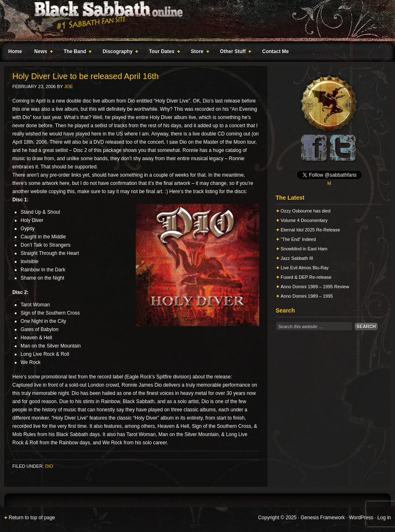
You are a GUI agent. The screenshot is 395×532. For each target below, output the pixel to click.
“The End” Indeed (298, 239)
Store (198, 53)
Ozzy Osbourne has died (306, 211)
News (42, 53)
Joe (69, 86)
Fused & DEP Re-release (306, 277)
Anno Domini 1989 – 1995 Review (315, 287)
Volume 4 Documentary (304, 220)
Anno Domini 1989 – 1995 (307, 296)
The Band (76, 53)
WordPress (361, 518)
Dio (49, 466)
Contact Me (275, 51)
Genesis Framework (323, 518)
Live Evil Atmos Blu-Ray (305, 268)
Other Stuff (234, 53)
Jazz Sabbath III (297, 258)
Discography (118, 53)
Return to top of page (32, 518)
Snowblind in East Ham (304, 249)
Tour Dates (163, 53)
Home (15, 51)
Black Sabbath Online (193, 21)
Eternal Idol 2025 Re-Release (310, 230)
